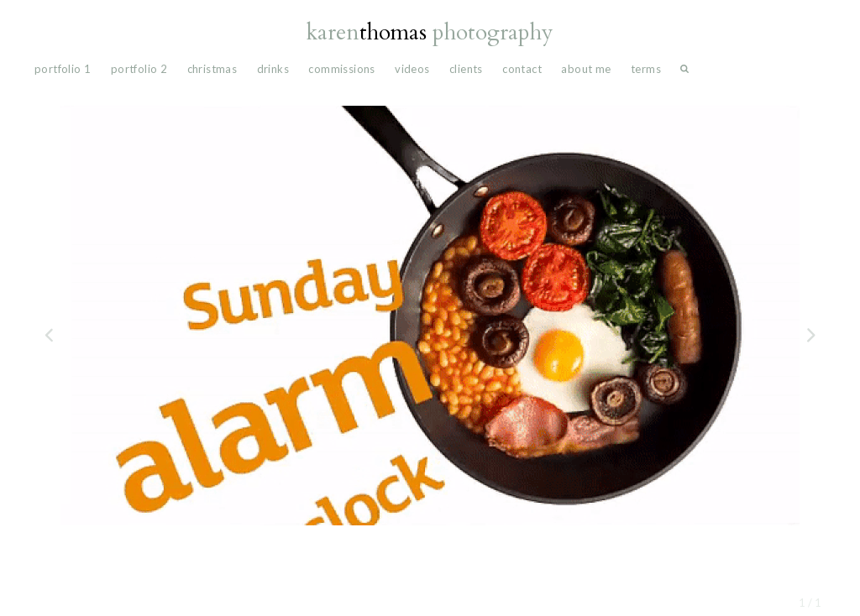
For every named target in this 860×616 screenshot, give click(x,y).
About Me (586, 69)
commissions (341, 69)
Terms (646, 69)
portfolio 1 (63, 69)
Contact (522, 69)
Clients (466, 69)
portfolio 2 (139, 69)
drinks (273, 69)
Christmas (212, 69)
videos (412, 69)
